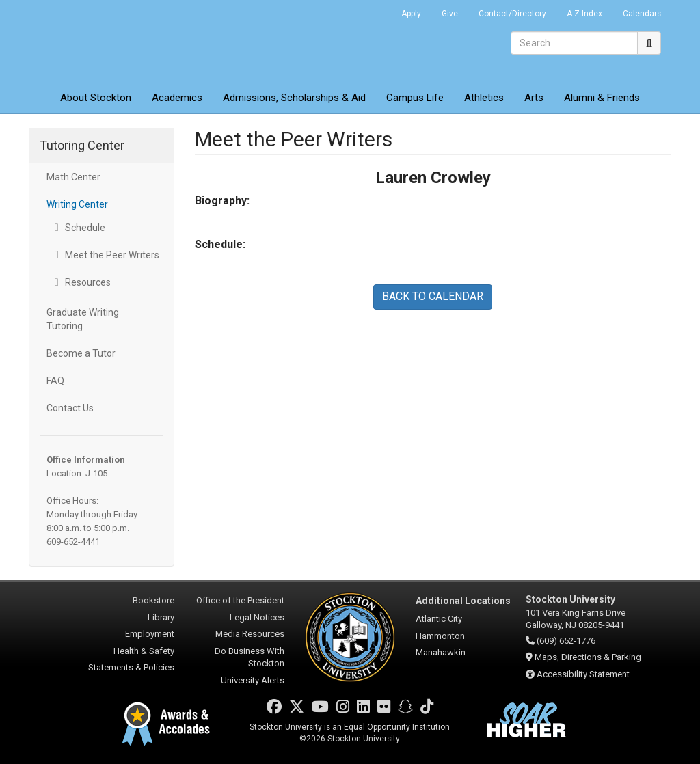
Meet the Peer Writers (112, 255)
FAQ (55, 381)
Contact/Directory (512, 14)
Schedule (85, 228)
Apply (411, 14)
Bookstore (153, 600)
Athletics (484, 98)
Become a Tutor (81, 353)
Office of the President (240, 600)
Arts (534, 98)
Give (450, 14)
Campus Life (415, 98)
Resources (88, 282)
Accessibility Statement (583, 674)
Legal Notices (257, 617)
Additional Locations (463, 601)
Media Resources (250, 634)
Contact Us (70, 408)
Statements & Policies (131, 667)
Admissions (294, 98)
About (96, 98)
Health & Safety (144, 651)
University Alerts (253, 680)
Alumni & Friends (602, 98)
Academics (177, 98)
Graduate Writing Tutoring (83, 319)
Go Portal (373, 10)
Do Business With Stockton (250, 657)
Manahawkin (441, 652)
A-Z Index (584, 14)
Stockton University (128, 41)
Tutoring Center (82, 145)
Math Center (73, 177)
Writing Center (77, 204)
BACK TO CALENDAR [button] (433, 296)
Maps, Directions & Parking (588, 657)
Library (161, 617)
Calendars (642, 14)
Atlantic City (439, 619)
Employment (150, 634)
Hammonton (440, 636)
